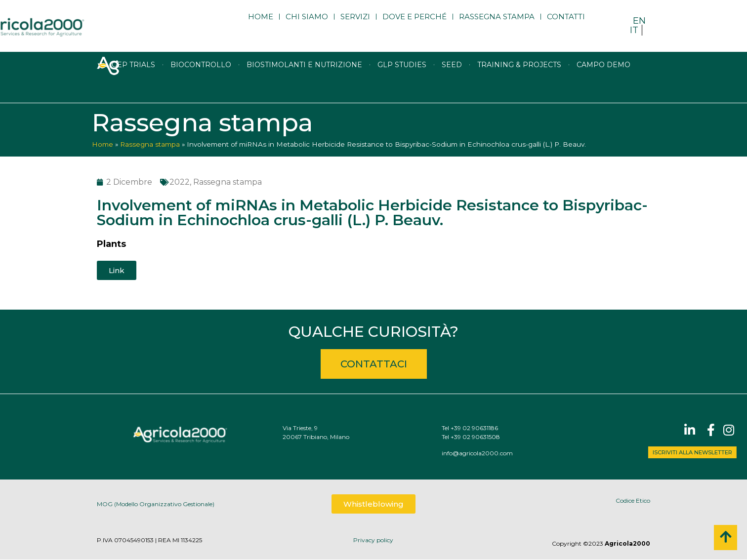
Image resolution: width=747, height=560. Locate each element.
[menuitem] (639, 20)
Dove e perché (415, 26)
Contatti (566, 26)
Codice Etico (633, 500)
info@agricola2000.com (540, 453)
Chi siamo (307, 26)
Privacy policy (373, 540)
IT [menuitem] (634, 30)
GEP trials (133, 86)
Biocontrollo (201, 86)
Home (261, 26)
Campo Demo (603, 86)
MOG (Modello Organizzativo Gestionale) (156, 509)
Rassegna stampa (497, 26)
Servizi (355, 26)
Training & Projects (519, 86)
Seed (452, 86)
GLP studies (402, 86)
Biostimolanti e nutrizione (304, 86)
